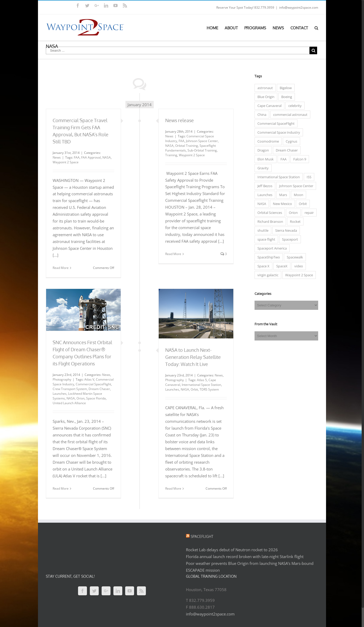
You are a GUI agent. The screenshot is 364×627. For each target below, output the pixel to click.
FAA (76, 157)
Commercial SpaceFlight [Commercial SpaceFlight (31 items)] (275, 123)
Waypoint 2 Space (65, 162)
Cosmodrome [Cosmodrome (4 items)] (267, 141)
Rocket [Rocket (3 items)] (294, 221)
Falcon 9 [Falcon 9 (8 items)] (298, 159)
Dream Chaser (98, 389)
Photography (61, 379)
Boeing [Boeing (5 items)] (285, 97)
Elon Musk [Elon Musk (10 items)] (264, 159)
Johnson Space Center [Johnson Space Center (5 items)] (295, 186)
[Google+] (105, 591)
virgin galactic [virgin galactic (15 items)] (267, 275)
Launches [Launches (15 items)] (264, 195)
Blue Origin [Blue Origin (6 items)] (265, 97)
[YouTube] (129, 591)
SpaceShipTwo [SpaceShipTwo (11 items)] (267, 257)
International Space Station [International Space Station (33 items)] (277, 177)
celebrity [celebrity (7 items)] (294, 106)
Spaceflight (201, 536)
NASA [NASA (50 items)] (260, 204)
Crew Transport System (69, 389)
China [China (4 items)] (261, 115)
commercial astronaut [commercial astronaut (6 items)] (289, 115)
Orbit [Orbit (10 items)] (302, 204)
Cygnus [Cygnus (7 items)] (290, 141)
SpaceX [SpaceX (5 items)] (281, 266)
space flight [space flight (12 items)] (265, 239)
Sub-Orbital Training (201, 150)
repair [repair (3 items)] (308, 213)
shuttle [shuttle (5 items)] (262, 230)
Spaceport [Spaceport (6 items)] (289, 239)
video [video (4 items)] (297, 266)
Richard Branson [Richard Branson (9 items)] (269, 221)
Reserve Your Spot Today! (234, 7)
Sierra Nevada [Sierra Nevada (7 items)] (285, 230)
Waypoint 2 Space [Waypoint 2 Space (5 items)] (298, 275)
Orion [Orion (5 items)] (292, 213)
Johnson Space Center (201, 141)
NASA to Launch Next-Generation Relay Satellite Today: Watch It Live (192, 357)
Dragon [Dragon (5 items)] (262, 150)
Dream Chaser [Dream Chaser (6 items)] (285, 150)
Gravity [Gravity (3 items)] (262, 168)
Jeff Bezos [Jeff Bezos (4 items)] (264, 186)
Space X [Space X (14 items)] (262, 266)
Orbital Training (185, 146)
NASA (106, 157)
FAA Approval (90, 157)
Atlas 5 (201, 380)
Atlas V (88, 379)
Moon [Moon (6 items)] (297, 195)
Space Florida (95, 398)
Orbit (193, 389)
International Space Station (200, 385)
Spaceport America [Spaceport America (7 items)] (271, 248)
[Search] (315, 28)
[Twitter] (93, 591)
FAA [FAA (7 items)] (282, 159)
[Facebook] (81, 591)
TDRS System (208, 389)
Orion (79, 398)
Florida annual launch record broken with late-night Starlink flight (244, 556)
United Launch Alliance (68, 403)
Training (170, 155)
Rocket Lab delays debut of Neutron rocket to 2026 (231, 550)
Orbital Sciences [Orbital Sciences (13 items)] (268, 213)
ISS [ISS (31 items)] (308, 177)
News (56, 157)
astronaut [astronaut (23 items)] (264, 88)
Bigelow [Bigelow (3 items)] (284, 88)
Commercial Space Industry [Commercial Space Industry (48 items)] (277, 132)
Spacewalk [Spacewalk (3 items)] (294, 257)
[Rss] (140, 591)
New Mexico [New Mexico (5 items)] (281, 204)
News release (178, 120)
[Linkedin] (117, 591)
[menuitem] (215, 28)
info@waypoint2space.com (298, 7)
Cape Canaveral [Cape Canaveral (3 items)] (268, 106)
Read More (60, 268)
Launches (59, 394)
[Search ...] (177, 50)
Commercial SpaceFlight (92, 384)
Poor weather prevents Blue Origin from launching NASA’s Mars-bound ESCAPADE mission (249, 567)
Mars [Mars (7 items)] (282, 195)
